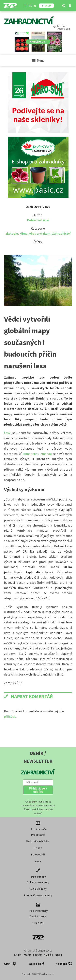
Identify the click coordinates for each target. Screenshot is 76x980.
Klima (24, 233)
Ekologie (12, 233)
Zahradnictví (61, 233)
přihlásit (10, 716)
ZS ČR (27, 955)
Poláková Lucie (38, 220)
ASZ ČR (37, 955)
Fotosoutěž (38, 854)
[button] (38, 790)
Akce (38, 861)
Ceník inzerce (38, 916)
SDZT (59, 955)
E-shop (38, 848)
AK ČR (18, 955)
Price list (38, 923)
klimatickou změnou (37, 454)
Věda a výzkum (40, 233)
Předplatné (38, 835)
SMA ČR (49, 955)
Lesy (7, 433)
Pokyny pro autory (38, 882)
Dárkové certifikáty (38, 841)
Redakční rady (38, 889)
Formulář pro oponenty (38, 895)
